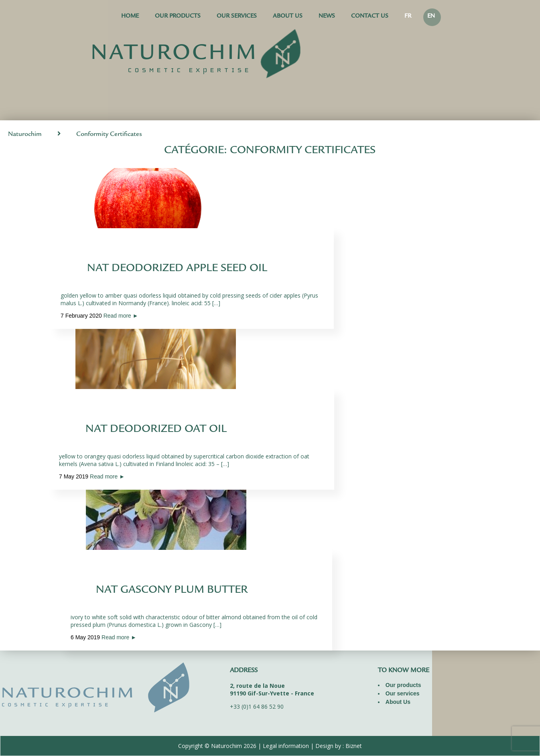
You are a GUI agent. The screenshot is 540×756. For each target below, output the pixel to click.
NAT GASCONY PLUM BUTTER (172, 591)
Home (130, 17)
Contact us (370, 17)
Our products (178, 17)
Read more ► (121, 316)
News (327, 17)
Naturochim (25, 135)
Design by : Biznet (339, 746)
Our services (237, 17)
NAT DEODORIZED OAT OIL (156, 430)
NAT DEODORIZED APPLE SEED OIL (177, 269)
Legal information (286, 746)
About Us (288, 17)
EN (431, 17)
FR (408, 17)
